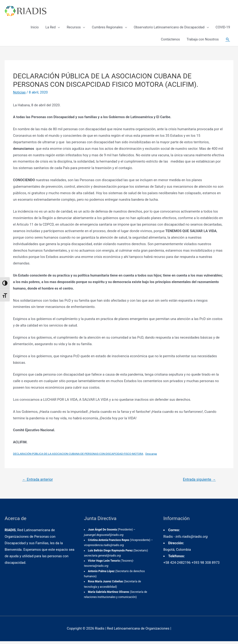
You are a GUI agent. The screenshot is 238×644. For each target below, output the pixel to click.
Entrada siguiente (199, 482)
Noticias (19, 95)
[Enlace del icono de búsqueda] (228, 42)
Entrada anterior (38, 482)
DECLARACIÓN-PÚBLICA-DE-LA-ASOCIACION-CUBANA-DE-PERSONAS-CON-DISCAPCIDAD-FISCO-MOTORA (79, 457)
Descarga (153, 457)
